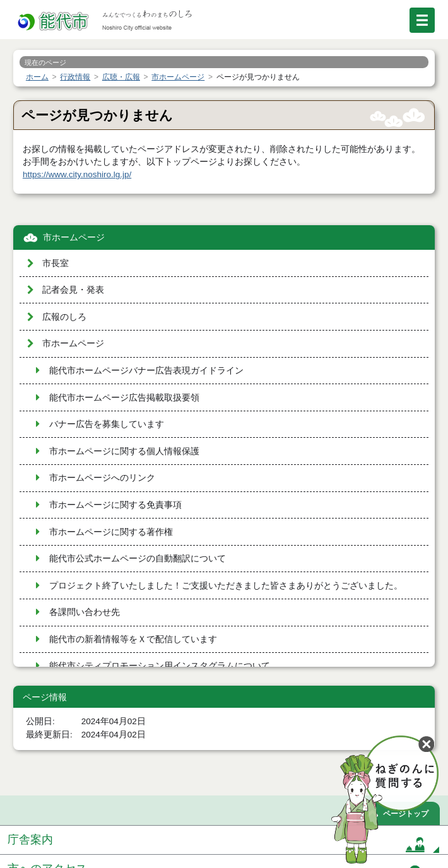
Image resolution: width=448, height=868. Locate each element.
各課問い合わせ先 (85, 612)
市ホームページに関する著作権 (111, 532)
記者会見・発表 (73, 290)
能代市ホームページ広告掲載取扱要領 (124, 398)
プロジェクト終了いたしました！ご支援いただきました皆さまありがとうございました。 (226, 586)
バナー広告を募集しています (107, 424)
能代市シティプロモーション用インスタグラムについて (160, 666)
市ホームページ (74, 238)
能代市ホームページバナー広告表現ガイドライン (146, 371)
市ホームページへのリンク (102, 478)
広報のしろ (64, 317)
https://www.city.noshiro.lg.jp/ (77, 174)
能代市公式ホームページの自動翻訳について (138, 559)
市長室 (56, 263)
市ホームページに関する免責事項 (115, 505)
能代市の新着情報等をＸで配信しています (133, 639)
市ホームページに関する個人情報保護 (124, 451)
